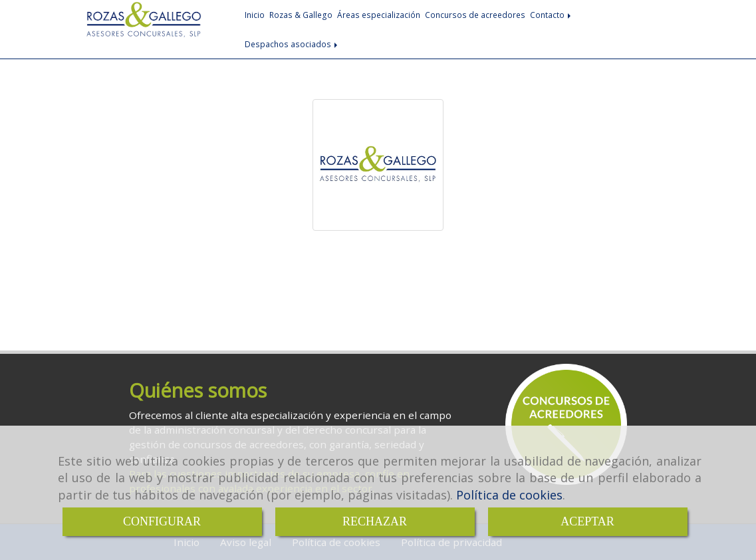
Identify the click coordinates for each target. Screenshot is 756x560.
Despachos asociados (292, 44)
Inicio (255, 15)
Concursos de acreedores (475, 15)
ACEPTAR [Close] (587, 521)
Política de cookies (509, 495)
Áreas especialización (379, 15)
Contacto (552, 15)
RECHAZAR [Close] (375, 521)
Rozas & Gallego (301, 15)
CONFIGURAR (162, 521)
